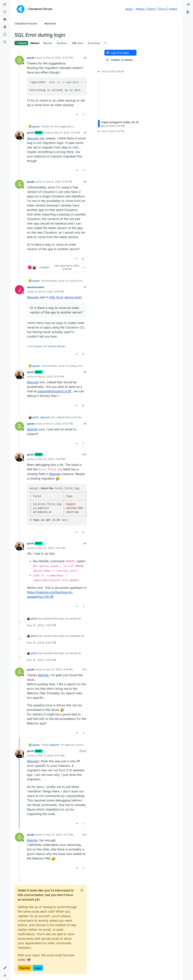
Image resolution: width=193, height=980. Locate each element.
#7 (85, 287)
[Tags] (5, 20)
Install (173, 9)
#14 (85, 835)
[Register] (188, 12)
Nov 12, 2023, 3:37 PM (60, 835)
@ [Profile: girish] (32, 429)
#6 (85, 182)
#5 (85, 133)
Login (38, 968)
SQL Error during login (65, 297)
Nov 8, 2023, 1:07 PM (67, 133)
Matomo (35, 43)
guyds (31, 58)
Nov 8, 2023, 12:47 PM (60, 58)
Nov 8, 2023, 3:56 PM (59, 182)
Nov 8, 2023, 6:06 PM (51, 292)
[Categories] (5, 5)
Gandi (51, 346)
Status (140, 9)
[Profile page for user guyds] (19, 60)
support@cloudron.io (54, 391)
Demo (152, 9)
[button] (5, 968)
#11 (85, 543)
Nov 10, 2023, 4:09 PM (52, 459)
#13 (85, 751)
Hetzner (61, 346)
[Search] (5, 42)
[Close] (82, 890)
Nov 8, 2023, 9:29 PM (51, 377)
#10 (85, 454)
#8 (85, 372)
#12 (85, 669)
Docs (162, 9)
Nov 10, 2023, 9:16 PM (59, 669)
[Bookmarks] (5, 35)
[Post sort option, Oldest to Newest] (120, 60)
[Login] (188, 5)
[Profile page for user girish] (19, 135)
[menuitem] (188, 5)
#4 (85, 58)
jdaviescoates (36, 287)
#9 (85, 424)
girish (30, 133)
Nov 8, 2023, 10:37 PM (60, 424)
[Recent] (5, 12)
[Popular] (5, 27)
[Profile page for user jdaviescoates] (19, 290)
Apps (129, 9)
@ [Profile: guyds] (33, 138)
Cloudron (37, 346)
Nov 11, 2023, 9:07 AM (51, 755)
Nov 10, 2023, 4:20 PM (52, 548)
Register (25, 968)
